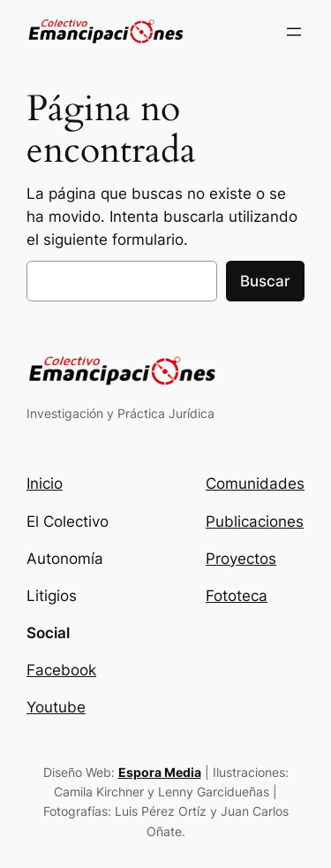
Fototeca (237, 596)
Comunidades (255, 483)
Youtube (56, 707)
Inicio (45, 483)
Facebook (61, 670)
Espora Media (160, 772)
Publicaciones (255, 522)
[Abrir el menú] (294, 32)
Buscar (265, 281)
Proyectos (241, 559)
